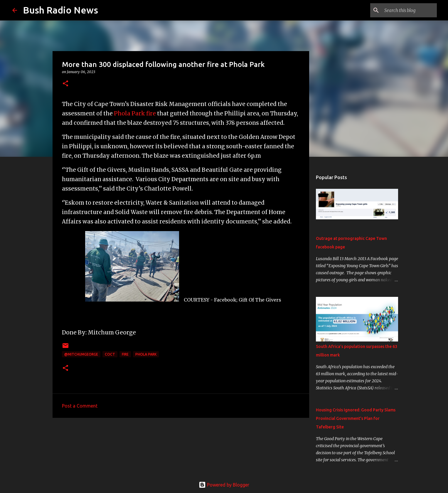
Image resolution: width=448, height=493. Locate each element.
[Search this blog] (406, 10)
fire (125, 354)
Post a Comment (80, 406)
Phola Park (146, 354)
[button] (65, 84)
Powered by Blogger (224, 485)
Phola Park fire (135, 113)
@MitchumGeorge (81, 354)
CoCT (110, 354)
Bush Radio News (60, 10)
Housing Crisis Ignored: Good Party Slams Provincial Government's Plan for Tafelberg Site (356, 418)
